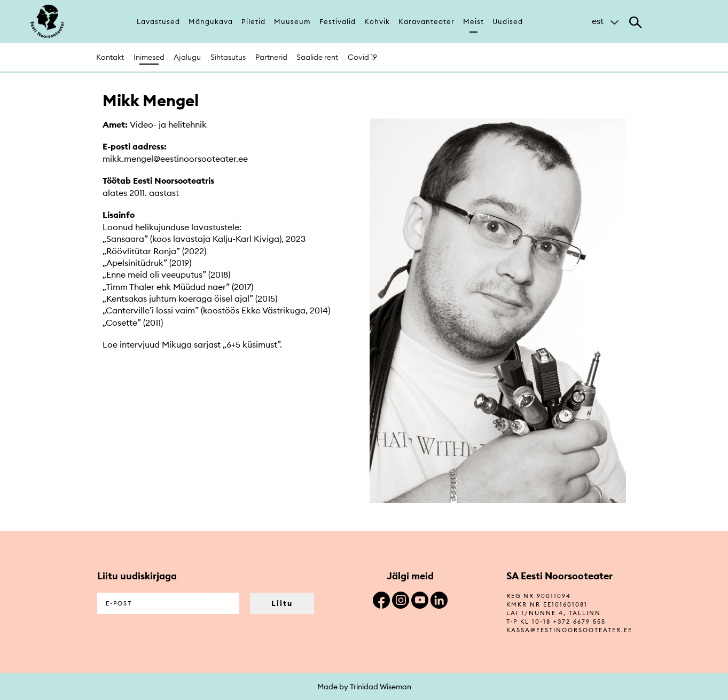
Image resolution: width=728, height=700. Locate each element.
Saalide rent (317, 57)
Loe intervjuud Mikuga (148, 344)
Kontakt (110, 57)
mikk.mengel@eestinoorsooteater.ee (175, 159)
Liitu (282, 603)
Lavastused (158, 21)
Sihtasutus (228, 57)
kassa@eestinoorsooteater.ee (569, 630)
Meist (473, 21)
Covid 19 (362, 57)
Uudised (508, 21)
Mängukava (211, 21)
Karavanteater (426, 21)
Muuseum (292, 21)
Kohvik (377, 21)
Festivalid (338, 21)
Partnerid (271, 57)
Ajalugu (187, 57)
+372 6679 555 (580, 622)
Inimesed (149, 57)
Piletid (253, 21)
